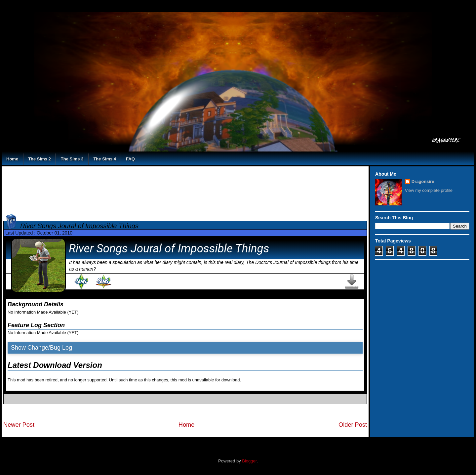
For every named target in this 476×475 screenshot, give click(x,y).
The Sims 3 (72, 159)
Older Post (353, 425)
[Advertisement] (185, 189)
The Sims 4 (105, 159)
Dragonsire (423, 181)
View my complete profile (429, 190)
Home (12, 159)
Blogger (249, 461)
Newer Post (19, 425)
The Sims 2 (40, 159)
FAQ (130, 159)
